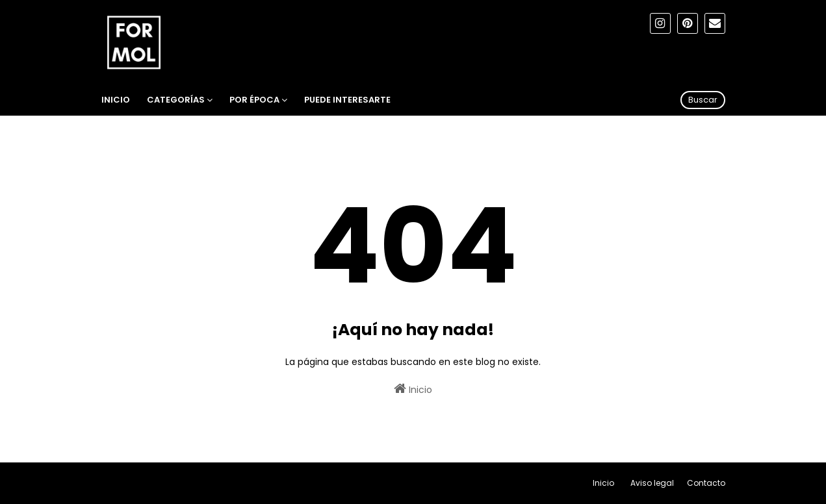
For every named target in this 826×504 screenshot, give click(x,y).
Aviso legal (652, 483)
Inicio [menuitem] (116, 100)
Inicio (413, 389)
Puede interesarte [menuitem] (347, 100)
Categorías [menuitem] (176, 100)
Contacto (706, 483)
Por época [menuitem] (254, 100)
